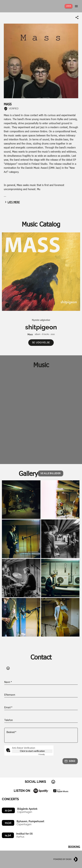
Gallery (28, 473)
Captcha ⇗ (46, 754)
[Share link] (77, 17)
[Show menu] (76, 6)
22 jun (8, 810)
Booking (74, 847)
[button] (41, 343)
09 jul (8, 823)
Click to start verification (32, 751)
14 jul (8, 835)
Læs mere (12, 202)
